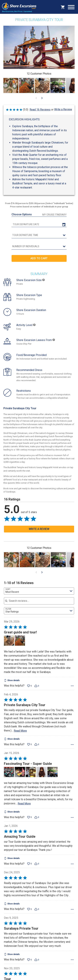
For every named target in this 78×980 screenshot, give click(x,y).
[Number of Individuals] (39, 246)
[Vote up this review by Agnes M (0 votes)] (29, 864)
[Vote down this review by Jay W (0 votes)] (37, 744)
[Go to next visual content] (42, 98)
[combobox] (39, 591)
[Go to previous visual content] (36, 98)
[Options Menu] (72, 686)
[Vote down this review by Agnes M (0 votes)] (37, 864)
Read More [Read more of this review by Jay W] (20, 731)
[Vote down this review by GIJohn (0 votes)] (37, 817)
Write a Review (63, 109)
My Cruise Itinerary (54, 215)
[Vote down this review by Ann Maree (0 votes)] (37, 909)
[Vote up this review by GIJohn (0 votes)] (29, 817)
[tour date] (39, 224)
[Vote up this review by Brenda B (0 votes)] (29, 686)
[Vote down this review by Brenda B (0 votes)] (37, 686)
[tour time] (39, 235)
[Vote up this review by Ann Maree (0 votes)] (29, 909)
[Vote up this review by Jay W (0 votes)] (29, 744)
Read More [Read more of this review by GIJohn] (24, 804)
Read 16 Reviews (40, 110)
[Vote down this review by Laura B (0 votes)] (37, 960)
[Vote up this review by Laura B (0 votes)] (29, 960)
